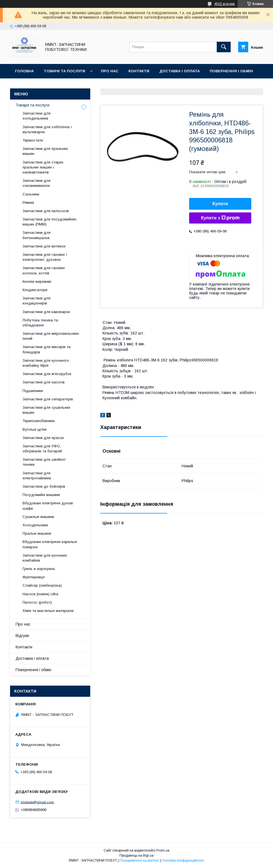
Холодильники (35, 525)
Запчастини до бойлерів (44, 486)
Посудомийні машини (41, 495)
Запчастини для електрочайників (37, 476)
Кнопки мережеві (37, 282)
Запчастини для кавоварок (46, 312)
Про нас (110, 71)
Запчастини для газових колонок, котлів (44, 270)
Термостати (33, 140)
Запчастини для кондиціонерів (36, 301)
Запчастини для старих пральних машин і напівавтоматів (43, 167)
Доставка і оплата (180, 71)
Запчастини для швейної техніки (44, 462)
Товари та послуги (64, 71)
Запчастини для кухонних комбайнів (45, 558)
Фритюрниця (34, 577)
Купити (220, 204)
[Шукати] (224, 47)
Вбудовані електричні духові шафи (48, 506)
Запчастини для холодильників (36, 116)
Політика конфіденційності (183, 860)
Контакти (139, 71)
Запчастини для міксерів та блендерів (47, 349)
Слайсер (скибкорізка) (42, 585)
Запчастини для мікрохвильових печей (51, 336)
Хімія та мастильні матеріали (48, 611)
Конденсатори (35, 290)
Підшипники (33, 391)
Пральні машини (37, 533)
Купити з (220, 218)
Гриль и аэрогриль (39, 569)
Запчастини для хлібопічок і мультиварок (47, 129)
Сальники (31, 194)
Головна (24, 71)
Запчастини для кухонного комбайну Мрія (46, 363)
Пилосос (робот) (37, 602)
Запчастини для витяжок (44, 246)
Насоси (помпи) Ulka (40, 594)
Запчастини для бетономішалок (36, 235)
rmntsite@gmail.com (37, 802)
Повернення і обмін (231, 71)
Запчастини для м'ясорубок (47, 374)
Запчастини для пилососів (46, 211)
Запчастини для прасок (43, 438)
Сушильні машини (38, 517)
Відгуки (23, 85)
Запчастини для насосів (44, 382)
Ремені (28, 203)
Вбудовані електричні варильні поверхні (50, 544)
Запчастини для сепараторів (48, 399)
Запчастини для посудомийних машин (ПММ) (50, 222)
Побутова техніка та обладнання (40, 323)
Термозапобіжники (39, 421)
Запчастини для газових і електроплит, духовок (45, 257)
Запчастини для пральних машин (45, 151)
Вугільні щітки (35, 429)
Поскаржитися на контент (139, 860)
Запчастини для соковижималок (36, 183)
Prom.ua (163, 850)
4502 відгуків (225, 4)
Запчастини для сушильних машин (47, 410)
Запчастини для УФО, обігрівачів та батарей (42, 449)
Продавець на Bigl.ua (136, 855)
